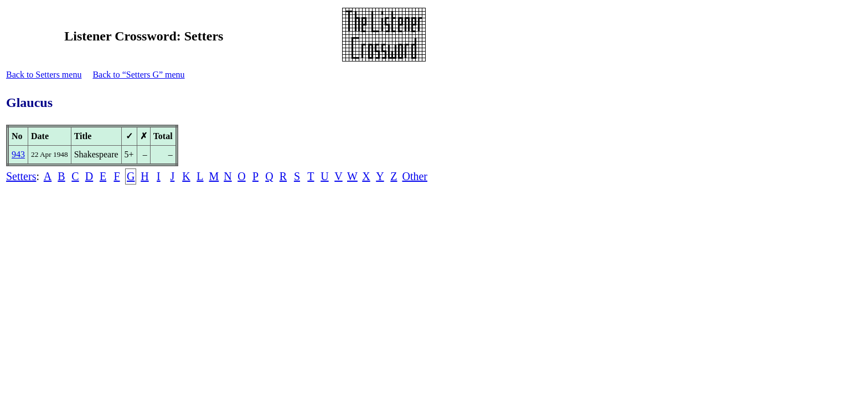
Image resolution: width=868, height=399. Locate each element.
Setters (21, 176)
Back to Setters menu (44, 75)
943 (18, 154)
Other (415, 176)
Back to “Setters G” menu (138, 75)
